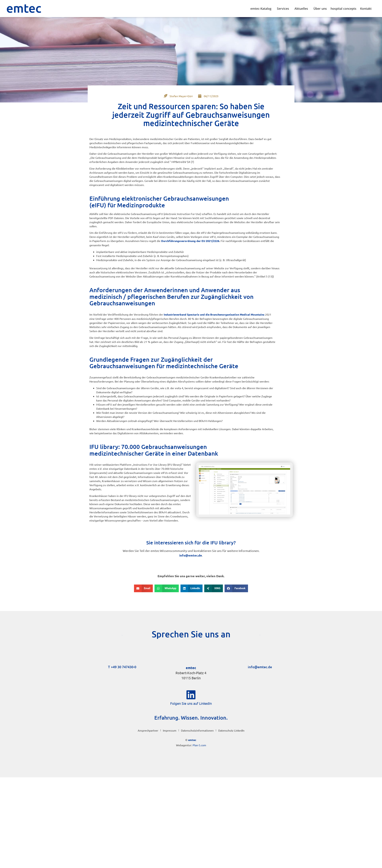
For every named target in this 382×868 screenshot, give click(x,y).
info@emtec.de (191, 555)
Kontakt (367, 9)
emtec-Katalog (262, 9)
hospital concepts (343, 9)
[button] (143, 588)
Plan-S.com (199, 745)
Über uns (320, 9)
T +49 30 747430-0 (122, 667)
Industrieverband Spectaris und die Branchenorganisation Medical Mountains (214, 314)
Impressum (170, 730)
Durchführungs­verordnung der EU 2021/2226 (190, 241)
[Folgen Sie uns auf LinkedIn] (191, 695)
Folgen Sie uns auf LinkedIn (191, 703)
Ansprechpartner (148, 730)
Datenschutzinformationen (197, 730)
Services (284, 9)
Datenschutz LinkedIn (231, 730)
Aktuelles (302, 9)
